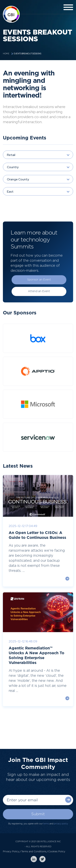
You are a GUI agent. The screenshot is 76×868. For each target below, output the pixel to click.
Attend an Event (39, 291)
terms (46, 824)
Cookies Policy (57, 852)
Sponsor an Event (39, 280)
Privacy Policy (11, 852)
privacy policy (61, 824)
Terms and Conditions (34, 852)
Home (6, 54)
